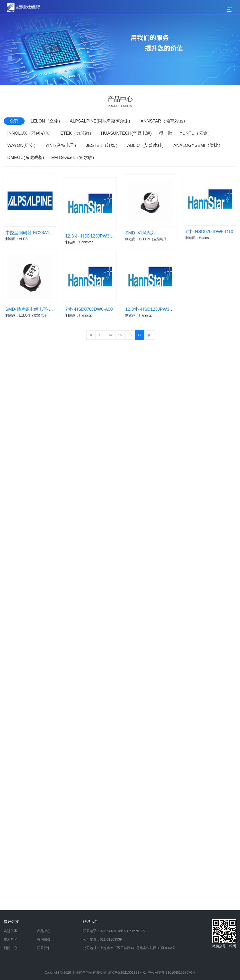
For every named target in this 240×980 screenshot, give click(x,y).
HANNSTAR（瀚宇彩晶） (162, 121)
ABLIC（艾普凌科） (147, 145)
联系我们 (44, 948)
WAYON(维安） (23, 145)
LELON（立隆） (47, 121)
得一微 (166, 133)
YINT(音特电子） (62, 145)
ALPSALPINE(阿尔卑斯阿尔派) (100, 121)
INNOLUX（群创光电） (30, 133)
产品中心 (44, 931)
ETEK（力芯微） (77, 133)
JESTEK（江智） (103, 145)
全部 (14, 121)
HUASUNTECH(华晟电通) (126, 133)
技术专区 (10, 939)
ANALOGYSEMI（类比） (198, 145)
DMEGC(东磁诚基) (26, 158)
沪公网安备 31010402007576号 (172, 972)
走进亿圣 (10, 931)
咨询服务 (44, 939)
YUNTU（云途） (196, 133)
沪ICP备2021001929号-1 (127, 972)
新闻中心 (10, 948)
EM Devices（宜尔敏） (74, 158)
